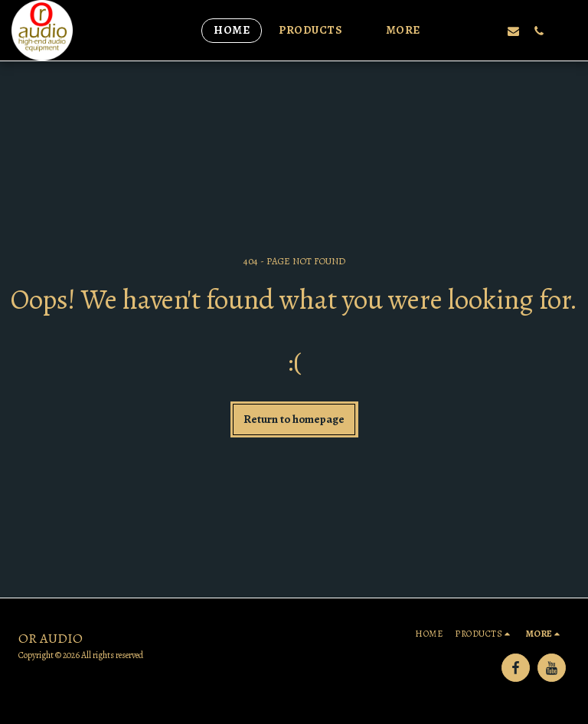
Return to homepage (294, 419)
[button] (318, 31)
